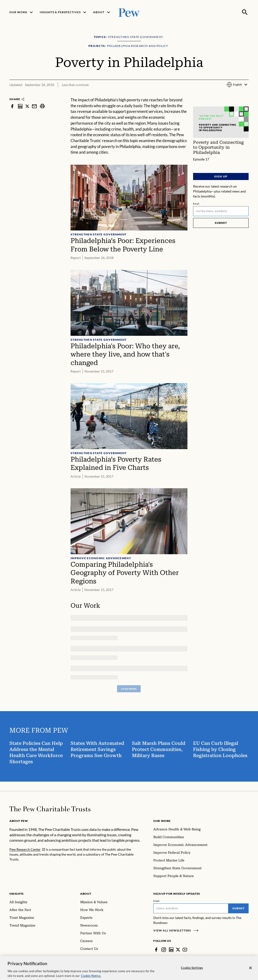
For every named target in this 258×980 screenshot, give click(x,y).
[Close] (250, 974)
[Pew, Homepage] (129, 12)
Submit (221, 223)
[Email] (221, 211)
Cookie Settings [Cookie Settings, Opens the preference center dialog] (192, 974)
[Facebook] (156, 950)
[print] (42, 106)
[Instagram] (164, 950)
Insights (17, 894)
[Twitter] (178, 950)
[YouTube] (185, 950)
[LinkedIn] (171, 950)
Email (196, 204)
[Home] (50, 809)
